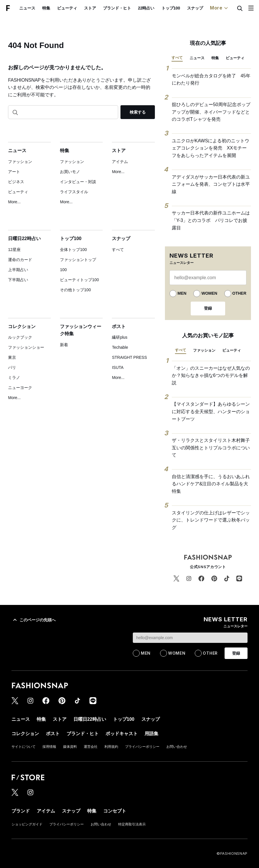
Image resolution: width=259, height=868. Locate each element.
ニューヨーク (20, 388)
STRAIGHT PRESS (129, 357)
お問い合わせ (177, 747)
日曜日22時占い (24, 238)
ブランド (21, 811)
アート (14, 172)
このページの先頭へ (34, 620)
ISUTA (118, 367)
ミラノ (14, 378)
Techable (120, 347)
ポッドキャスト (122, 734)
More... (14, 202)
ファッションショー (26, 347)
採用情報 (49, 747)
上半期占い (18, 270)
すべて (118, 250)
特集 (46, 8)
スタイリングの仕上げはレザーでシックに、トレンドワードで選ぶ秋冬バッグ (211, 520)
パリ (12, 367)
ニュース (27, 8)
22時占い (146, 8)
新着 (64, 345)
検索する (138, 112)
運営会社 (91, 747)
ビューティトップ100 (79, 280)
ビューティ (67, 8)
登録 (208, 308)
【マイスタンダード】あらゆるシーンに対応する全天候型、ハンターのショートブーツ (211, 411)
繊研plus (120, 337)
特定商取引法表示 (132, 824)
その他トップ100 (75, 290)
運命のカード (20, 260)
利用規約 (111, 747)
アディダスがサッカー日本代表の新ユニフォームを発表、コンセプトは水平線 (211, 184)
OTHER (239, 293)
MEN (182, 293)
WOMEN (209, 293)
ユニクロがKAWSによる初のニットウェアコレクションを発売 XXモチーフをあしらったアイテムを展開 (211, 148)
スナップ (195, 8)
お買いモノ (70, 172)
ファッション (20, 162)
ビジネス (16, 182)
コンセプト (115, 811)
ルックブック (20, 337)
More (220, 8)
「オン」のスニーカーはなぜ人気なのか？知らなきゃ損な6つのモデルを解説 (211, 375)
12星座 (14, 250)
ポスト (119, 326)
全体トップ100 (73, 250)
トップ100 (171, 8)
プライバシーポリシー (142, 747)
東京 (12, 357)
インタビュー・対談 (78, 182)
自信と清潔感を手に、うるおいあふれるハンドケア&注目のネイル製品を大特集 (211, 484)
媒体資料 (70, 747)
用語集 (151, 734)
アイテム (120, 162)
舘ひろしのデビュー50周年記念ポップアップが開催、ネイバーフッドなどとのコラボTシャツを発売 (211, 112)
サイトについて (24, 747)
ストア (90, 8)
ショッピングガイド (27, 824)
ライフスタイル (74, 192)
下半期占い (18, 280)
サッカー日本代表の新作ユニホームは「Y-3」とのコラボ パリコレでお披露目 (211, 220)
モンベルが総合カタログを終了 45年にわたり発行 (211, 79)
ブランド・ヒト (117, 8)
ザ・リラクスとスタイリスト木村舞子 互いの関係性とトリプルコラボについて (211, 448)
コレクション (22, 326)
